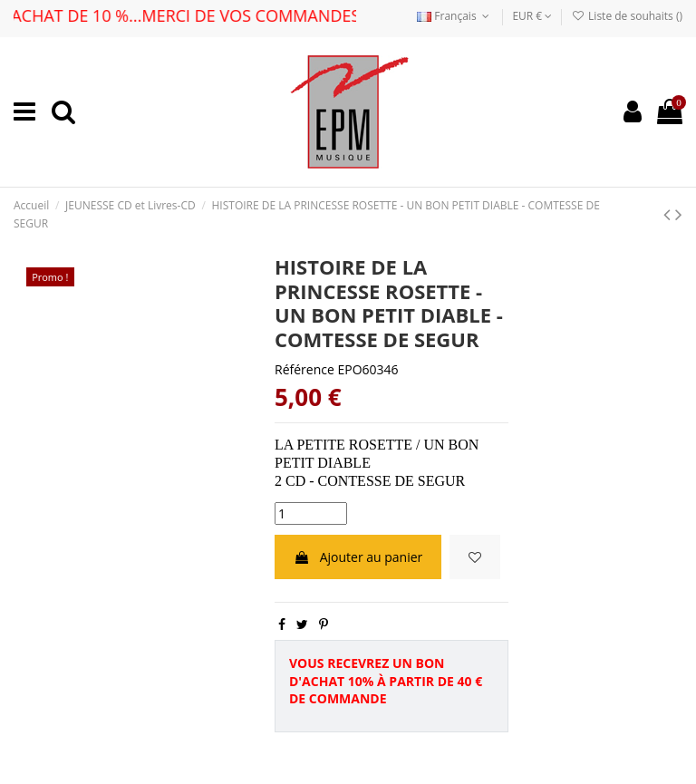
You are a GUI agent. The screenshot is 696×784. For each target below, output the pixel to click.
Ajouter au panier (358, 557)
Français (455, 16)
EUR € (532, 16)
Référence (304, 369)
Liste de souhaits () (627, 16)
